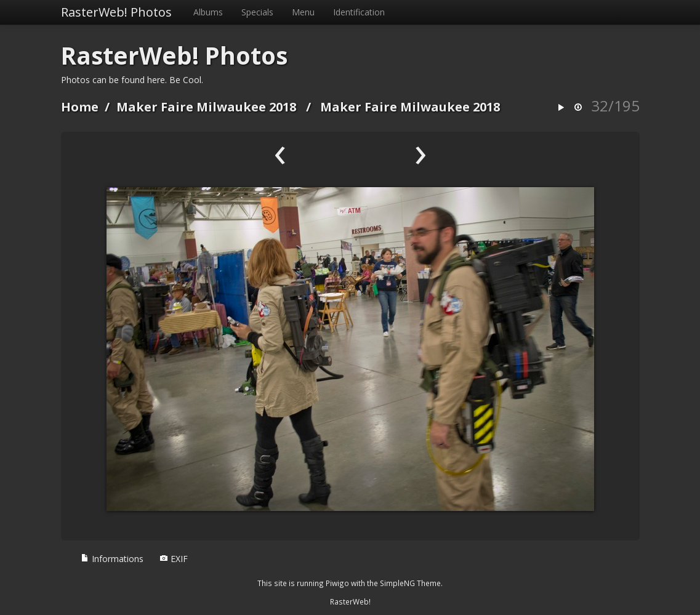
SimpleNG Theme (410, 583)
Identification (359, 12)
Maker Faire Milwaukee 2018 (206, 107)
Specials (257, 12)
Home (80, 107)
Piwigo (337, 583)
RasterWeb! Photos (116, 12)
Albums (208, 12)
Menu (303, 12)
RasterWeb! (350, 601)
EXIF (174, 559)
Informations (112, 559)
